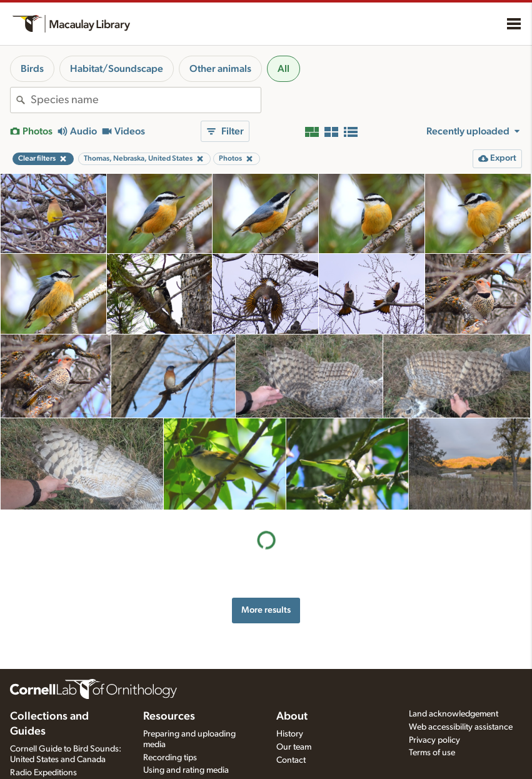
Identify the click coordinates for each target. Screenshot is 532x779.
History (290, 734)
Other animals (220, 69)
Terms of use (432, 753)
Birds (32, 69)
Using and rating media (186, 770)
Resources (169, 716)
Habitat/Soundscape (117, 69)
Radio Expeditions (43, 773)
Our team (294, 747)
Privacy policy (434, 740)
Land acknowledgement (454, 714)
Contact (291, 760)
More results (266, 610)
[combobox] (146, 100)
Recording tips (170, 758)
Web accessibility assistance (461, 727)
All (284, 69)
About (292, 716)
